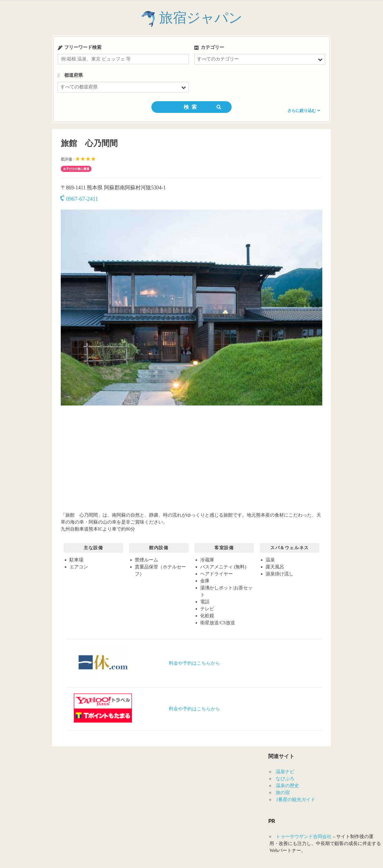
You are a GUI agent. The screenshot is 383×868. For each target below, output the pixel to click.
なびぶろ (285, 779)
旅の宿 (283, 793)
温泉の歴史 (287, 786)
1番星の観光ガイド (296, 799)
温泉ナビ (285, 772)
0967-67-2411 (79, 199)
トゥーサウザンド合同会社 (304, 836)
